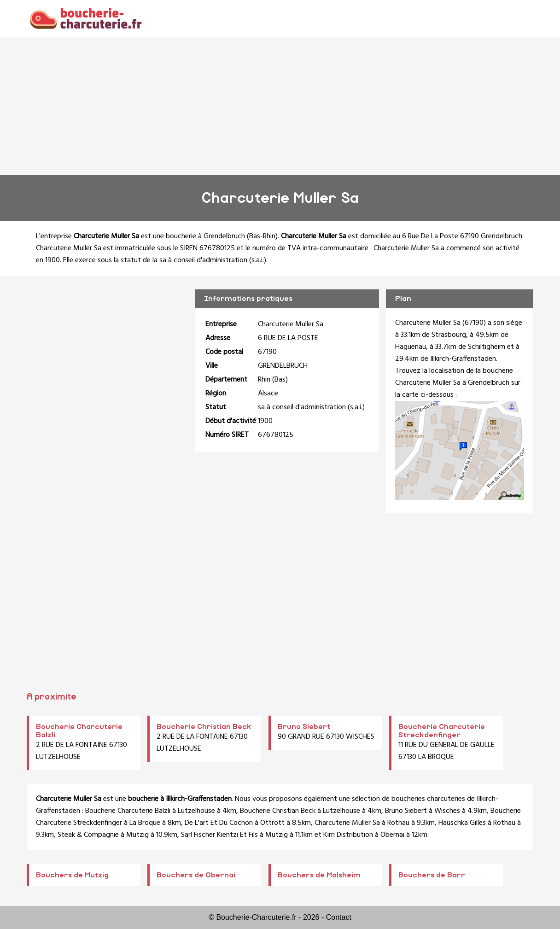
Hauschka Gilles (462, 823)
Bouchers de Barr (432, 875)
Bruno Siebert (304, 727)
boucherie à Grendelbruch (205, 236)
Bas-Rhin (262, 236)
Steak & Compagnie (88, 835)
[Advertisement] (280, 106)
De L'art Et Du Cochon (219, 823)
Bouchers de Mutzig (72, 875)
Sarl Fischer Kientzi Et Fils (219, 835)
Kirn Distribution (348, 835)
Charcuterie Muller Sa (347, 823)
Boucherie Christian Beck (204, 727)
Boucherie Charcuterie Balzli (128, 811)
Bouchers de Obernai (196, 875)
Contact (339, 917)
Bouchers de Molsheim (319, 875)
